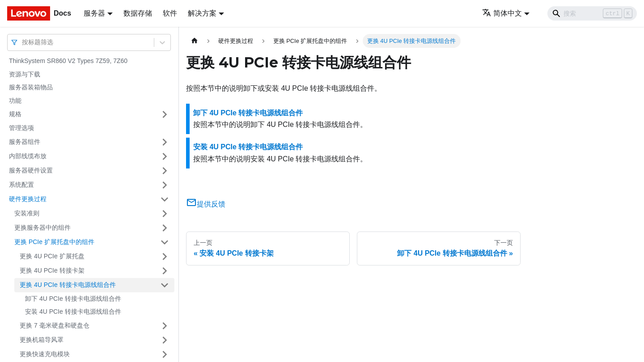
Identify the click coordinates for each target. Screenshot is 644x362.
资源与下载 (25, 74)
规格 (15, 114)
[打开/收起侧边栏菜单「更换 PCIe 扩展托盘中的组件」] (165, 242)
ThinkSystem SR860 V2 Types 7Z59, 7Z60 (68, 61)
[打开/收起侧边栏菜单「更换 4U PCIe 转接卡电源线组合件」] (165, 285)
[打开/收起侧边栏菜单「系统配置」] (165, 185)
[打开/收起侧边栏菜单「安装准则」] (165, 214)
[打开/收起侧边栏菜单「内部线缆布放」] (165, 156)
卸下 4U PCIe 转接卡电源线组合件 (73, 299)
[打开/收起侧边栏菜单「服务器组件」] (165, 142)
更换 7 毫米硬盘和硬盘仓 (55, 325)
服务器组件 (25, 142)
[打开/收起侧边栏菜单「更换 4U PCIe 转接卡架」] (165, 271)
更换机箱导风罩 (42, 340)
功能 (15, 101)
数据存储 (138, 13)
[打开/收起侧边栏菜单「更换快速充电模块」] (165, 354)
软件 (170, 13)
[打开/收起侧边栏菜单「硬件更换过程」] (165, 199)
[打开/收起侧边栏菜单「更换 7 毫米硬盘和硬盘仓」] (165, 326)
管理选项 (21, 128)
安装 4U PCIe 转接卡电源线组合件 (73, 311)
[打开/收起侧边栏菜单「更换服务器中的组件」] (165, 228)
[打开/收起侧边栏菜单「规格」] (165, 114)
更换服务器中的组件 (42, 227)
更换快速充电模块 (45, 354)
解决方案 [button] (202, 13)
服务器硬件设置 (31, 170)
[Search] (592, 13)
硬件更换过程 (28, 199)
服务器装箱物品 (31, 87)
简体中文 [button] (502, 13)
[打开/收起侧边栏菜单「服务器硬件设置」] (165, 171)
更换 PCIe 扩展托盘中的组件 (54, 242)
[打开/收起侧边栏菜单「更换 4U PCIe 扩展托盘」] (165, 257)
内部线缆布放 (28, 156)
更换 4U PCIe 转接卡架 (52, 270)
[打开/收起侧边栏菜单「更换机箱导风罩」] (165, 340)
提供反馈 (206, 204)
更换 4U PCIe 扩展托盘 (52, 256)
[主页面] (195, 41)
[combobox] (23, 42)
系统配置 (21, 185)
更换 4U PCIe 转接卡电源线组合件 (68, 285)
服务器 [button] (94, 13)
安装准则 (27, 213)
